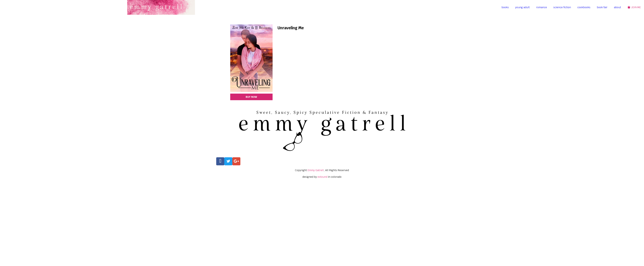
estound (322, 177)
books (505, 7)
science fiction (562, 7)
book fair (602, 7)
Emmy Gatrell (316, 170)
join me (634, 7)
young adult (522, 7)
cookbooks (584, 7)
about (617, 7)
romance (542, 7)
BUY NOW (251, 97)
